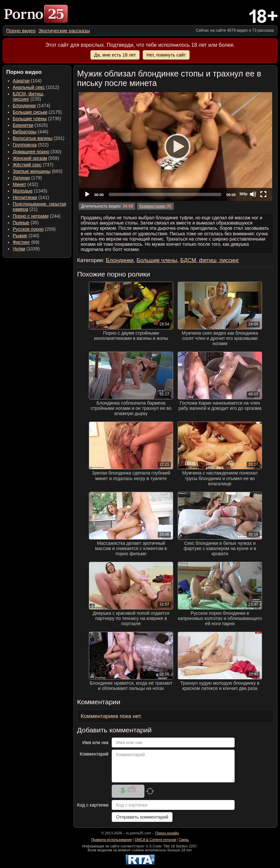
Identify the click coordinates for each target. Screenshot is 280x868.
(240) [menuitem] (26, 236)
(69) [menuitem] (26, 242)
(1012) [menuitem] (36, 87)
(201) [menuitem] (39, 138)
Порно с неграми (31, 216)
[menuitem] (21, 31)
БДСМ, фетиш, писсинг (28, 96)
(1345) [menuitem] (30, 191)
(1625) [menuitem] (30, 125)
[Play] (175, 146)
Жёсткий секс (27, 165)
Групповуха (25, 145)
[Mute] (253, 194)
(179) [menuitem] (27, 178)
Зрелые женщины (32, 171)
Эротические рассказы (64, 31)
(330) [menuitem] (37, 152)
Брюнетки (23, 125)
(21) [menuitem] (39, 207)
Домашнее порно (31, 152)
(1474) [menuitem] (32, 106)
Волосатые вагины (33, 138)
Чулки (19, 249)
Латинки (21, 178)
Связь (184, 840)
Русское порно (28, 229)
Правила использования (111, 840)
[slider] (165, 194)
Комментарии (152, 206)
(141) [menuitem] (31, 197)
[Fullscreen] (263, 194)
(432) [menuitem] (25, 184)
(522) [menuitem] (31, 145)
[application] (175, 147)
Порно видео (21, 31)
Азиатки (21, 81)
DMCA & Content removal (156, 840)
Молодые (23, 191)
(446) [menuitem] (31, 132)
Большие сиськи (30, 112)
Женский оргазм (30, 158)
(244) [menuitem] (37, 216)
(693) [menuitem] (38, 171)
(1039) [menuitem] (26, 249)
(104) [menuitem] (27, 81)
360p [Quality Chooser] (243, 194)
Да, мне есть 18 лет (115, 55)
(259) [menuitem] (34, 229)
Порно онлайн (167, 833)
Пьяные (21, 223)
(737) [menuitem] (33, 165)
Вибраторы (25, 132)
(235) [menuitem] (28, 96)
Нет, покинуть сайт (166, 55)
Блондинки (24, 106)
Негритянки (25, 197)
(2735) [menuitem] (37, 119)
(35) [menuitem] (26, 223)
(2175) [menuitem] (37, 112)
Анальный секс (29, 87)
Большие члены (30, 119)
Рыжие (20, 236)
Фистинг (21, 242)
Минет (19, 184)
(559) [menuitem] (36, 158)
